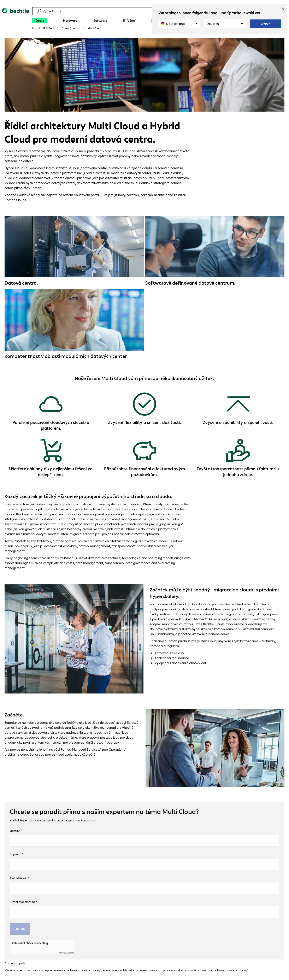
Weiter (265, 24)
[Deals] (40, 20)
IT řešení (49, 28)
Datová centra (71, 28)
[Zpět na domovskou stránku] (16, 21)
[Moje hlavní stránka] (34, 28)
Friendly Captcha (66, 953)
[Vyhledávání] (145, 11)
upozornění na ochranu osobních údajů (73, 971)
